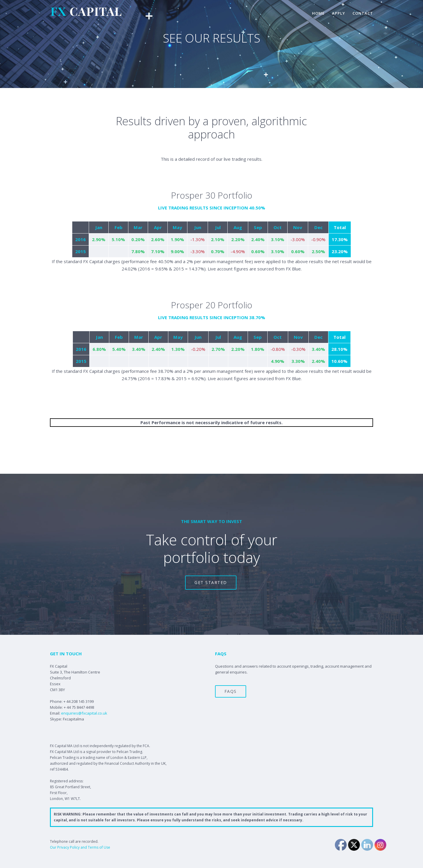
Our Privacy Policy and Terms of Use (80, 847)
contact (363, 13)
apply (339, 13)
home (318, 13)
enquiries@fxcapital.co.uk (84, 713)
